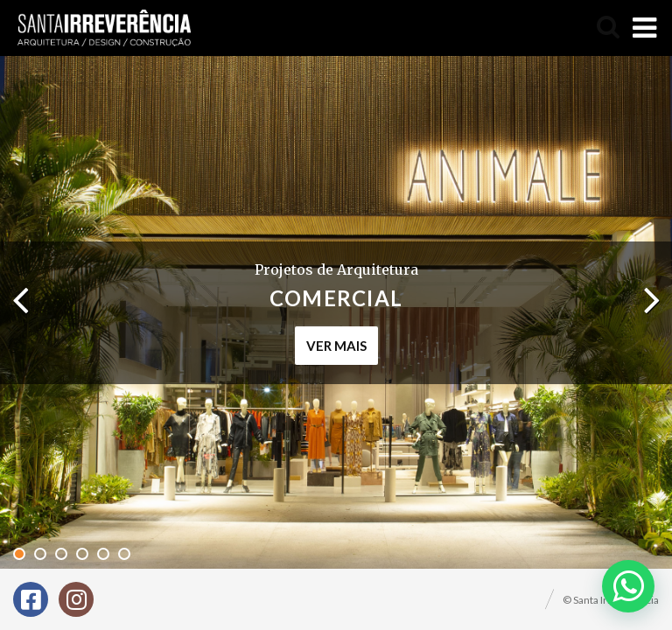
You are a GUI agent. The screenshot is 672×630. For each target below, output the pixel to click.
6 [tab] (124, 554)
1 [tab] (19, 554)
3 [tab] (61, 554)
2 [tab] (40, 554)
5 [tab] (103, 554)
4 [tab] (82, 554)
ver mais (336, 346)
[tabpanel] (336, 312)
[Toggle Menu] (644, 28)
